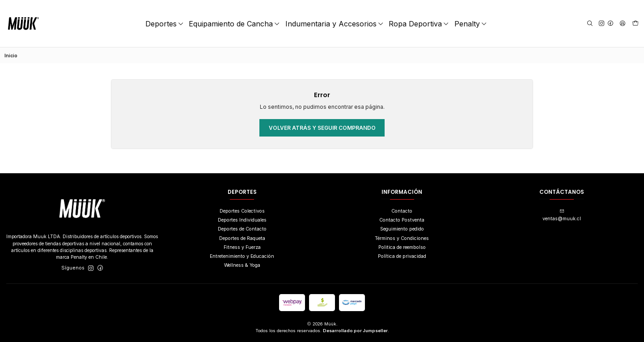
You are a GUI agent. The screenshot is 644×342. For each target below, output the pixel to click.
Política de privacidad (402, 256)
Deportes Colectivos (242, 211)
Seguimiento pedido (402, 229)
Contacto (402, 211)
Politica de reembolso (402, 247)
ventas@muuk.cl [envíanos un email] (562, 215)
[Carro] (636, 24)
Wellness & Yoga (242, 265)
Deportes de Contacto (242, 229)
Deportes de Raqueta (242, 238)
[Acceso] (622, 24)
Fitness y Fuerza (242, 247)
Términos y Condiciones (402, 238)
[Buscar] (589, 24)
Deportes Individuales (242, 220)
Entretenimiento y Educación (242, 256)
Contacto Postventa (402, 220)
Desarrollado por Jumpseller (355, 331)
